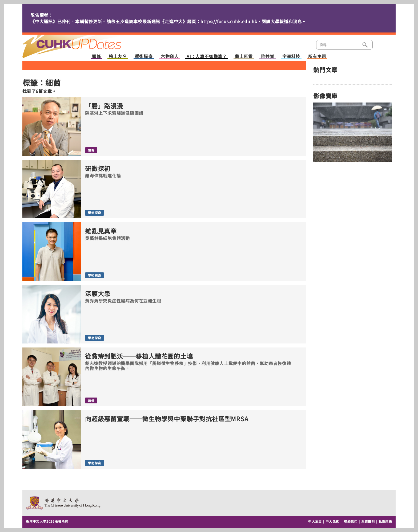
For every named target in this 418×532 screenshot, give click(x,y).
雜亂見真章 (101, 231)
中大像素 (332, 521)
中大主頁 (315, 521)
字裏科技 (291, 57)
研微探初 (98, 168)
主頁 (82, 43)
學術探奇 (144, 57)
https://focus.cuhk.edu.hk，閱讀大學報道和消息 (251, 21)
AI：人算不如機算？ (207, 57)
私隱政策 (385, 521)
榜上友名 (118, 57)
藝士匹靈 (244, 57)
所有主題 (317, 57)
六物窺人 (170, 57)
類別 (381, 44)
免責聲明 (368, 521)
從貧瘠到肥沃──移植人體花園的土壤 (139, 356)
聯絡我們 (351, 521)
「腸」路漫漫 (104, 106)
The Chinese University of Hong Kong (64, 503)
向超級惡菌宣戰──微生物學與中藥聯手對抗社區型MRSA (167, 419)
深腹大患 (98, 294)
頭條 (97, 57)
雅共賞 (267, 57)
